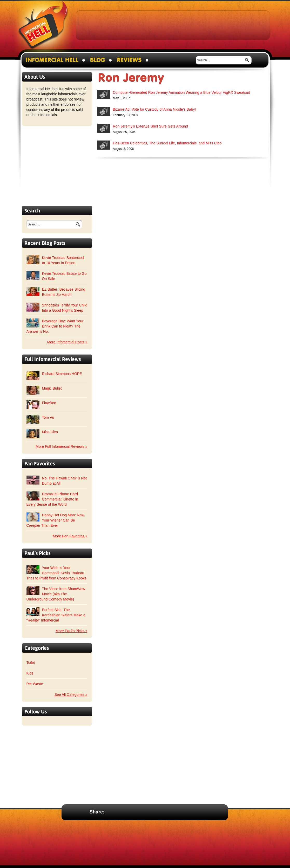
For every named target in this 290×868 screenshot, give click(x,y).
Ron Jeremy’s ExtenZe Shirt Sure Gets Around (150, 126)
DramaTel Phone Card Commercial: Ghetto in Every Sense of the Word (52, 499)
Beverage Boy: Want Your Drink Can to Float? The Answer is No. (55, 326)
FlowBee (49, 403)
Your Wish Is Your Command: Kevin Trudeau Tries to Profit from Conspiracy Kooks (56, 573)
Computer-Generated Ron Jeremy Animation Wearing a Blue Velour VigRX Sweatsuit (181, 92)
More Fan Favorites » (70, 536)
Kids (30, 673)
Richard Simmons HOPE (62, 374)
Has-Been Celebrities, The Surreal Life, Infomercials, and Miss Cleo (167, 143)
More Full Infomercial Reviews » (61, 446)
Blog (98, 60)
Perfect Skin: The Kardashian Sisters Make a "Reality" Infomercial (56, 615)
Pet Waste (35, 684)
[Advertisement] (173, 25)
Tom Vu (48, 417)
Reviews (129, 60)
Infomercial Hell (43, 26)
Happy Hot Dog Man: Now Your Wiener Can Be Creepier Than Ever (55, 520)
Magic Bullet (52, 388)
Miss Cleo (50, 432)
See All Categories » (71, 695)
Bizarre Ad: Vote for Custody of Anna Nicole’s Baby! (154, 109)
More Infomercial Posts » (67, 342)
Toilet (31, 663)
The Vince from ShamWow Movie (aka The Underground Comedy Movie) (56, 594)
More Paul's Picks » (72, 631)
